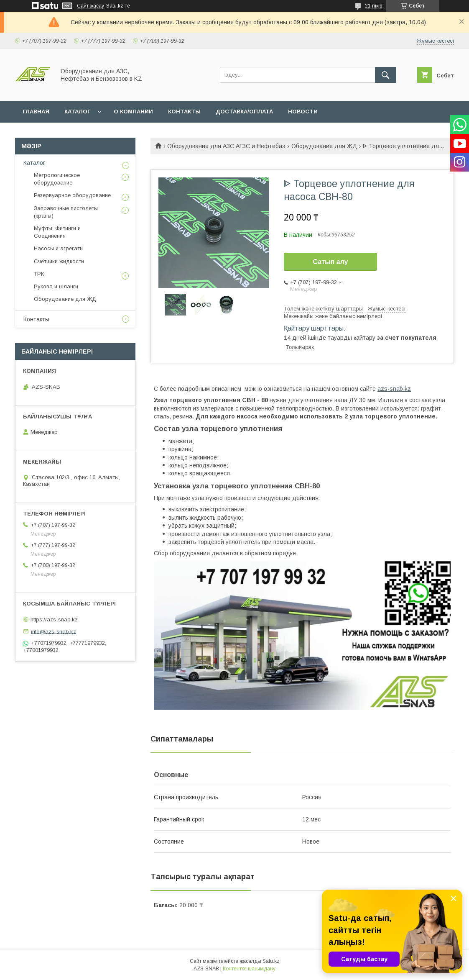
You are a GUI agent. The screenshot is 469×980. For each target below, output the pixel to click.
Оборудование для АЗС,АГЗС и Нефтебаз (226, 146)
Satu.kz (271, 961)
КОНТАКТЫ (184, 112)
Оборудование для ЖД (324, 146)
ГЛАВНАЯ (36, 112)
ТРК (39, 274)
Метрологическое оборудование (57, 179)
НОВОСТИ (303, 112)
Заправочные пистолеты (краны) (66, 212)
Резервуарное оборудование (72, 195)
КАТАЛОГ (77, 112)
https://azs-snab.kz (54, 620)
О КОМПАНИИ (133, 112)
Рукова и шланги (56, 286)
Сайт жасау (90, 6)
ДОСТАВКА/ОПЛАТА (244, 112)
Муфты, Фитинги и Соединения (57, 232)
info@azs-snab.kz (54, 631)
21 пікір (373, 6)
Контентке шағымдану (249, 969)
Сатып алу (330, 262)
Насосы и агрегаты (59, 248)
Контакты (36, 319)
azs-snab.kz (394, 389)
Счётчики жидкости (59, 261)
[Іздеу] (385, 75)
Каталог (34, 163)
